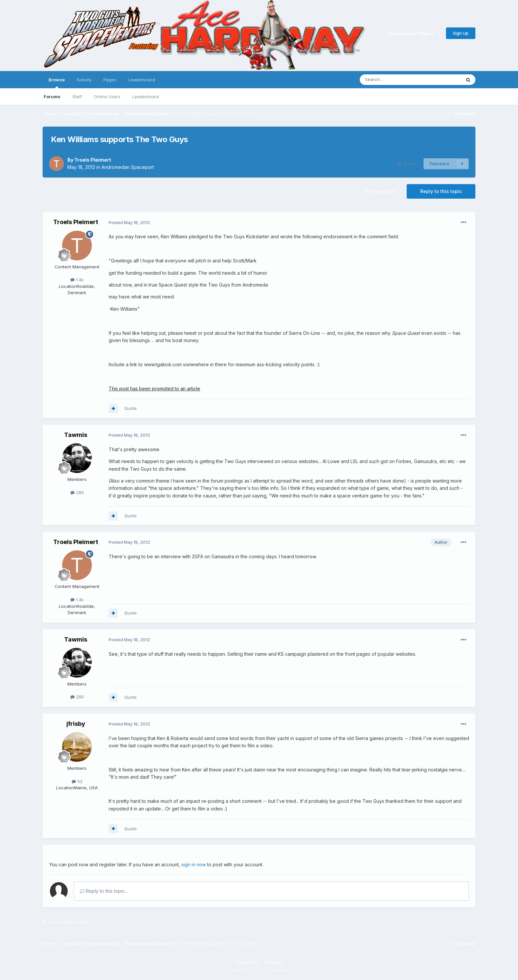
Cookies (274, 962)
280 (77, 492)
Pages (110, 80)
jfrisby (76, 724)
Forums (52, 97)
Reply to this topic (441, 191)
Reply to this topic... (104, 891)
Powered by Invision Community (259, 970)
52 (77, 781)
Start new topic (379, 191)
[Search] (393, 80)
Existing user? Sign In (414, 33)
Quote (130, 408)
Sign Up (461, 33)
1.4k (77, 280)
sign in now (194, 864)
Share (406, 164)
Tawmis (76, 435)
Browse (57, 83)
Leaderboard (146, 97)
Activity (84, 80)
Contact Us (247, 962)
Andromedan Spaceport (128, 167)
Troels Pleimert (93, 160)
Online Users (107, 97)
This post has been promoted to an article (154, 389)
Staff (77, 97)
